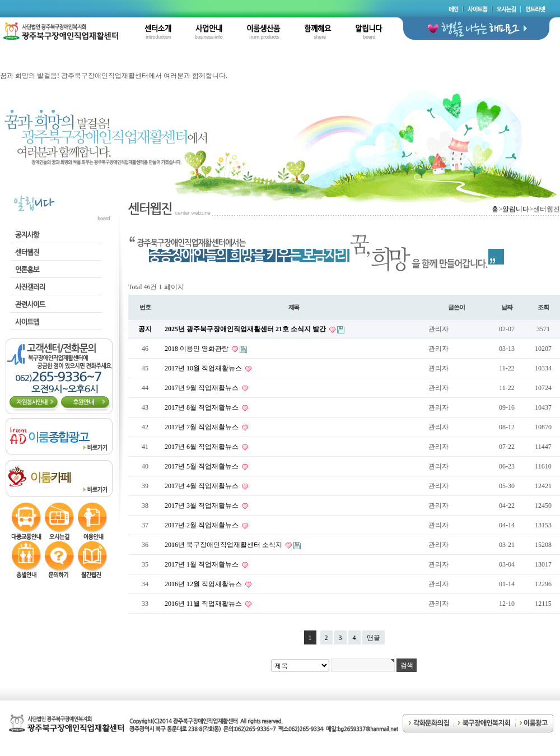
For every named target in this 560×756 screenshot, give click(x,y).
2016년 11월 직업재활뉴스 (204, 604)
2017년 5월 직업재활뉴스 (202, 466)
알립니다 (516, 209)
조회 (543, 307)
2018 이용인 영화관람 (197, 349)
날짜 (507, 307)
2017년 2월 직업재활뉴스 (202, 525)
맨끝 (374, 638)
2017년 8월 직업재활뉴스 (202, 407)
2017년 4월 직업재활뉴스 (202, 486)
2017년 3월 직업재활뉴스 (202, 505)
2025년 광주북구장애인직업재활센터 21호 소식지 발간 (246, 329)
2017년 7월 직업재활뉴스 (202, 427)
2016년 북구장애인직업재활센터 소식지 (224, 545)
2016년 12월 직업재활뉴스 (204, 584)
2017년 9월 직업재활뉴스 (202, 388)
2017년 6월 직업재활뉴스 (202, 447)
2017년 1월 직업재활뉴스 (202, 564)
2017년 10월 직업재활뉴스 (204, 368)
